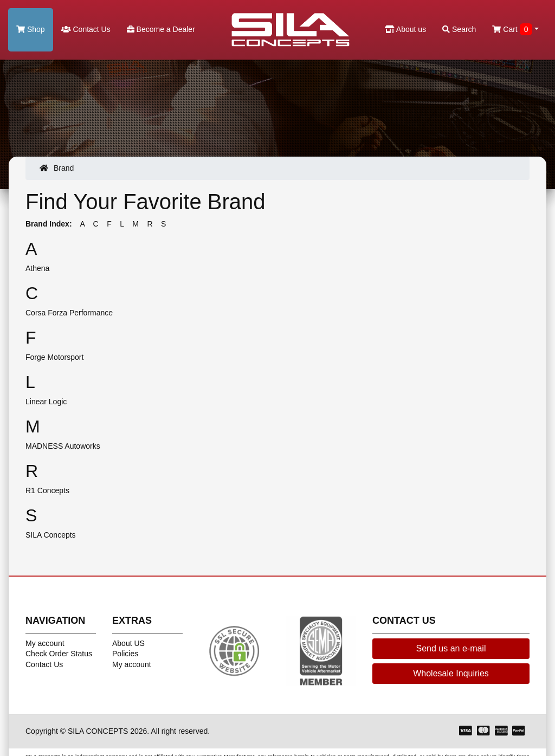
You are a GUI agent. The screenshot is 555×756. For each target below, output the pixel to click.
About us (405, 29)
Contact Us (86, 29)
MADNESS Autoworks (63, 446)
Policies (125, 654)
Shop (31, 29)
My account (45, 643)
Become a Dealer (161, 29)
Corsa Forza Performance (69, 313)
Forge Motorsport (54, 357)
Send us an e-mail (451, 648)
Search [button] (459, 29)
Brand (64, 168)
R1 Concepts (47, 490)
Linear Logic (46, 402)
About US (128, 643)
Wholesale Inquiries (451, 673)
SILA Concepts (51, 535)
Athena (37, 268)
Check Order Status (59, 654)
